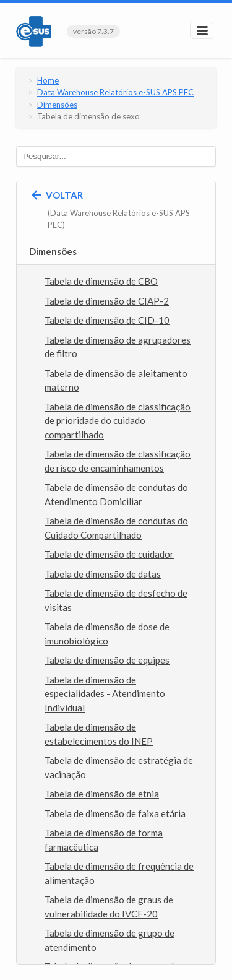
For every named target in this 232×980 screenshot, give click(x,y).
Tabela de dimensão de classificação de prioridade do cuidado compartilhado (118, 421)
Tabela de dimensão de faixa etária (115, 813)
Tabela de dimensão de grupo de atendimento (110, 940)
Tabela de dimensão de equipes (107, 660)
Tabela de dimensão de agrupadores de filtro (118, 347)
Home (48, 80)
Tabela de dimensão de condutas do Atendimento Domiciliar (116, 494)
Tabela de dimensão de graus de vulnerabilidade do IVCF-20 (109, 907)
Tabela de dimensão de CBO (101, 281)
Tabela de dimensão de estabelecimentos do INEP (99, 734)
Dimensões (57, 105)
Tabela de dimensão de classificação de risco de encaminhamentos (118, 461)
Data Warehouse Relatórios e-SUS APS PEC (115, 92)
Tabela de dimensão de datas (103, 574)
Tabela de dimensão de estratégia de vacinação (119, 767)
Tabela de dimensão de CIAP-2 (107, 301)
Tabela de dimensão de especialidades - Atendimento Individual (105, 694)
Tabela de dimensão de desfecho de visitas (116, 600)
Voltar (116, 210)
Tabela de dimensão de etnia (102, 794)
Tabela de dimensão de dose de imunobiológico (107, 634)
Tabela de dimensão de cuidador (109, 554)
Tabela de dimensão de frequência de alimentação (119, 873)
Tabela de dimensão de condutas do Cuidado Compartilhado (116, 528)
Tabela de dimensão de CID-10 (107, 320)
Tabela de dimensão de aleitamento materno (116, 380)
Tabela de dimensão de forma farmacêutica (104, 840)
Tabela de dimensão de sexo (88, 116)
